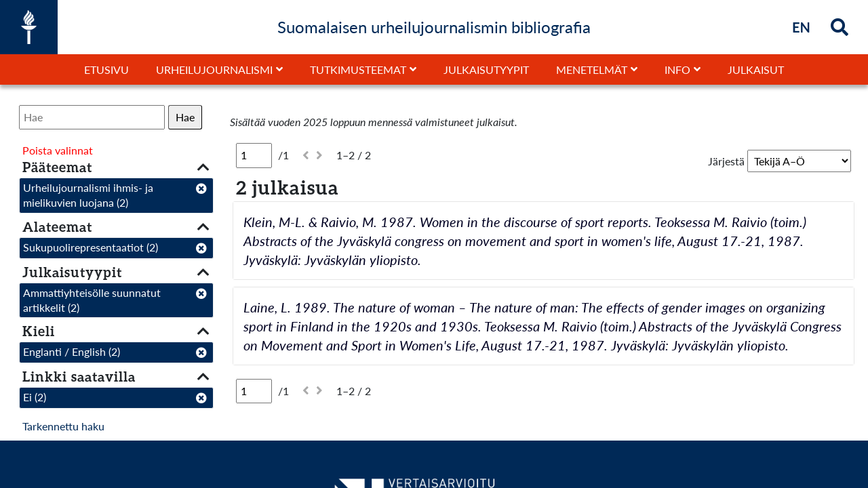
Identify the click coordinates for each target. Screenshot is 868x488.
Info (677, 69)
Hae (185, 117)
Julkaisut (756, 69)
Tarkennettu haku (63, 426)
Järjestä (726, 161)
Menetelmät (592, 69)
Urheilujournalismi (214, 69)
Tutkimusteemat (358, 69)
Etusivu (106, 69)
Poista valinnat (58, 150)
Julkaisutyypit (486, 69)
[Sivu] (254, 155)
